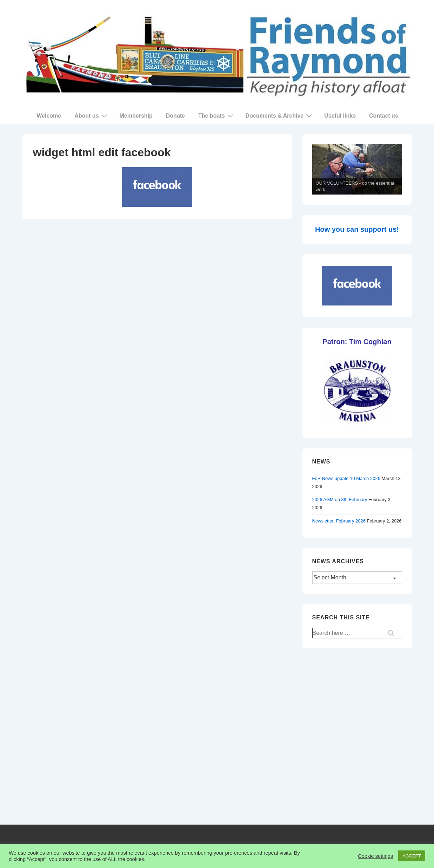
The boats (217, 116)
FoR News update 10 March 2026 (346, 478)
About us (92, 116)
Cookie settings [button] (375, 856)
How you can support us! (357, 229)
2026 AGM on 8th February (340, 499)
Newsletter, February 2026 (339, 521)
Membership (136, 116)
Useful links (340, 116)
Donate (175, 116)
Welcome (49, 116)
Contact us (384, 116)
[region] (357, 169)
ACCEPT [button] (412, 856)
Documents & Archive (280, 116)
